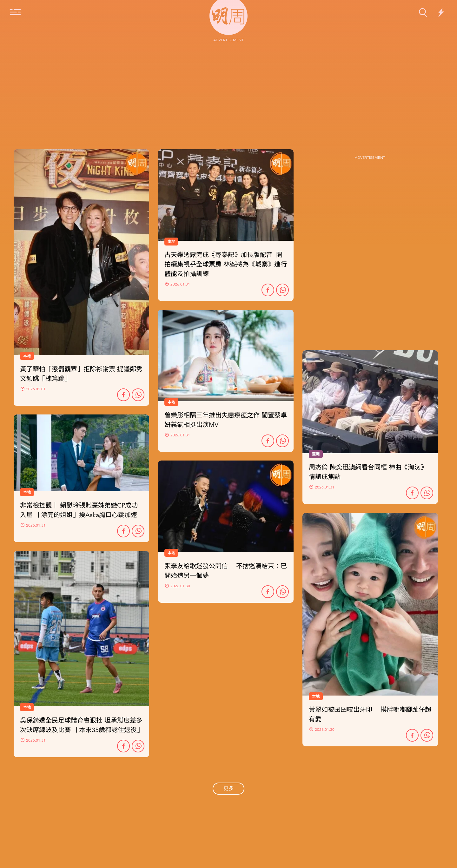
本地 (27, 492)
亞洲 (316, 454)
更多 (228, 789)
